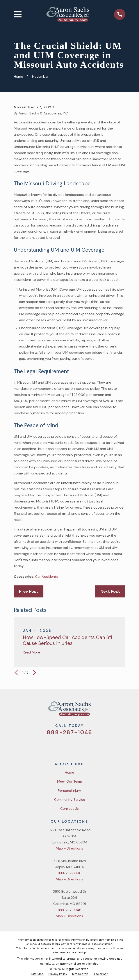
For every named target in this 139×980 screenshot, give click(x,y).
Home (69, 772)
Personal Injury (69, 791)
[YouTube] (75, 746)
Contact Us (69, 809)
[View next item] (34, 673)
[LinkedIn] (86, 746)
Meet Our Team (70, 781)
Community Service (70, 800)
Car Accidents (47, 577)
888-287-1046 (69, 732)
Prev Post (29, 591)
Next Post (110, 591)
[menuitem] (37, 974)
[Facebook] (64, 746)
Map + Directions (69, 848)
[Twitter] (53, 746)
